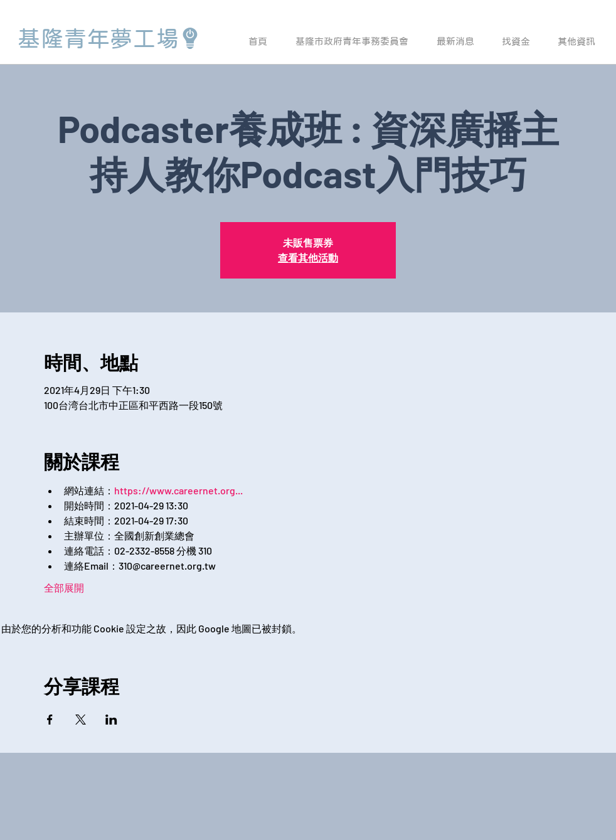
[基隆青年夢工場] (109, 38)
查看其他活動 (308, 258)
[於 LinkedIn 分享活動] (111, 720)
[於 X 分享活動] (81, 720)
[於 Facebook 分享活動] (50, 720)
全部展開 (64, 587)
